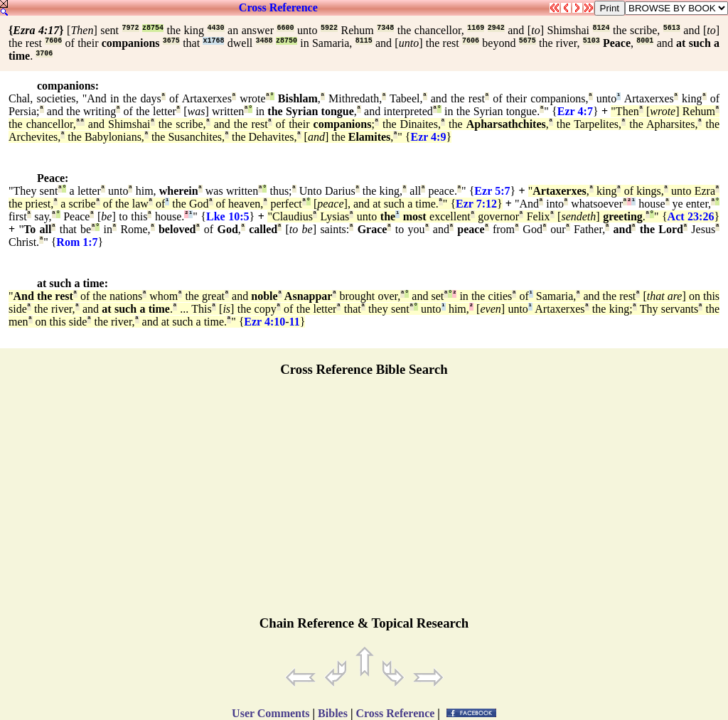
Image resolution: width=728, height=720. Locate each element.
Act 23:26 (691, 216)
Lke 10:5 (228, 216)
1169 (476, 28)
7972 (131, 28)
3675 (171, 41)
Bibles (333, 713)
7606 (53, 41)
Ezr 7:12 (476, 204)
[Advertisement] (364, 503)
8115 (364, 41)
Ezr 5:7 (492, 191)
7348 (385, 28)
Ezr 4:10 (264, 322)
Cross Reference (278, 7)
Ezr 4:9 (429, 137)
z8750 (287, 41)
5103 (591, 41)
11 (295, 322)
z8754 (153, 28)
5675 (528, 41)
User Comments (271, 713)
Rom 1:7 (77, 242)
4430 (216, 28)
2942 (496, 28)
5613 (672, 28)
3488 (264, 41)
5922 (329, 28)
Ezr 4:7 (575, 111)
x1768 (213, 41)
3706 (44, 54)
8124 (601, 28)
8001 (645, 41)
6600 (285, 28)
